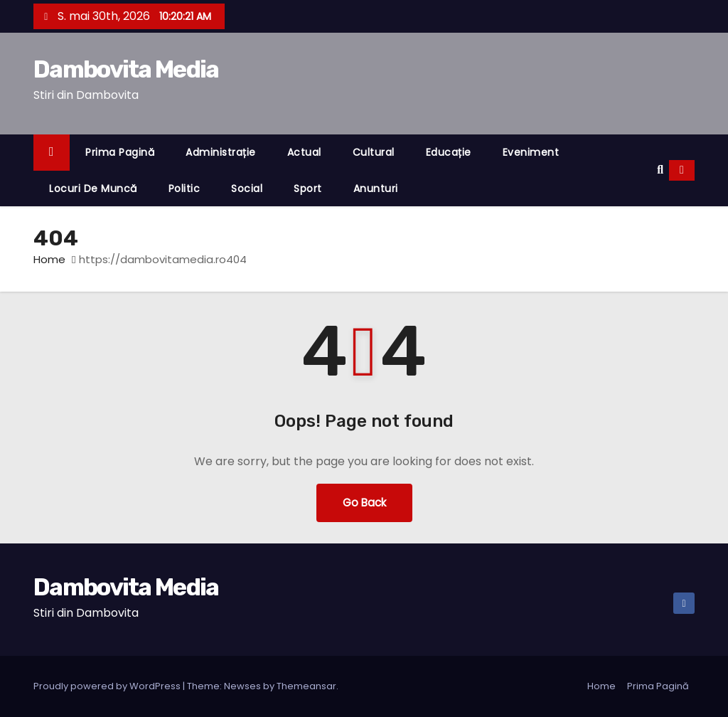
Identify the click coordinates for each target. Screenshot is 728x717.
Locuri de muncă (93, 188)
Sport (308, 188)
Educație (449, 152)
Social (247, 188)
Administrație (221, 152)
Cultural (374, 152)
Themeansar (306, 686)
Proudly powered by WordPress (108, 686)
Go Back (364, 503)
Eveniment (531, 152)
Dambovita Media (126, 69)
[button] (660, 170)
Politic (184, 188)
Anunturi (376, 188)
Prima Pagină (120, 152)
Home (49, 259)
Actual (304, 152)
